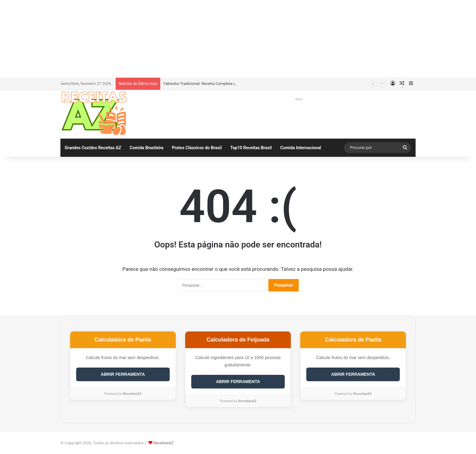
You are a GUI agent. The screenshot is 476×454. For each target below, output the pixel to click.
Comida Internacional (301, 148)
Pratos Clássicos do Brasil (197, 148)
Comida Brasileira (146, 148)
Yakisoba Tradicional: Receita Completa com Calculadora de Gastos (223, 84)
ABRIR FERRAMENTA (123, 374)
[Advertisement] (238, 38)
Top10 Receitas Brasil (251, 148)
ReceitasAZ (163, 443)
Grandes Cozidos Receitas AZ (93, 148)
